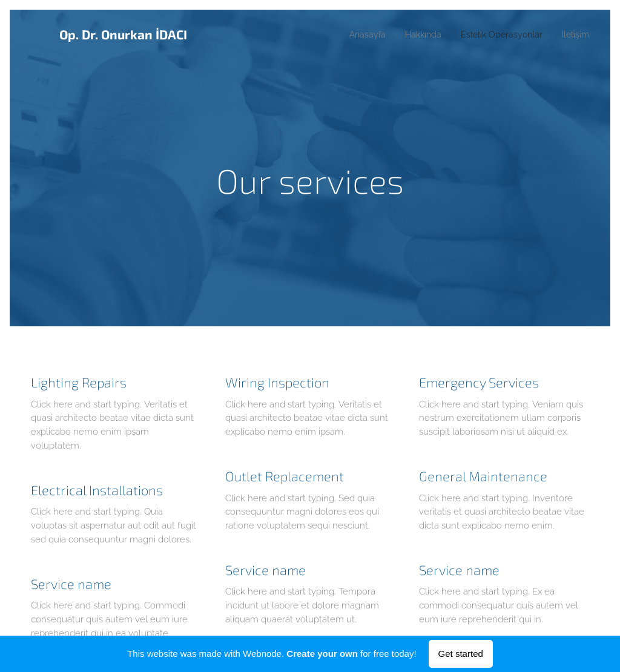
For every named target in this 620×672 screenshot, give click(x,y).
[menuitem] (349, 35)
